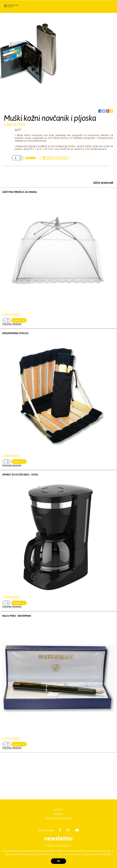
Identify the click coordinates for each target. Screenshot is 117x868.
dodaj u (17, 321)
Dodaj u (29, 158)
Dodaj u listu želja (55, 158)
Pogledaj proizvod (12, 324)
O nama (59, 810)
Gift (18, 130)
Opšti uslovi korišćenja (59, 819)
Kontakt (58, 814)
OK (58, 861)
